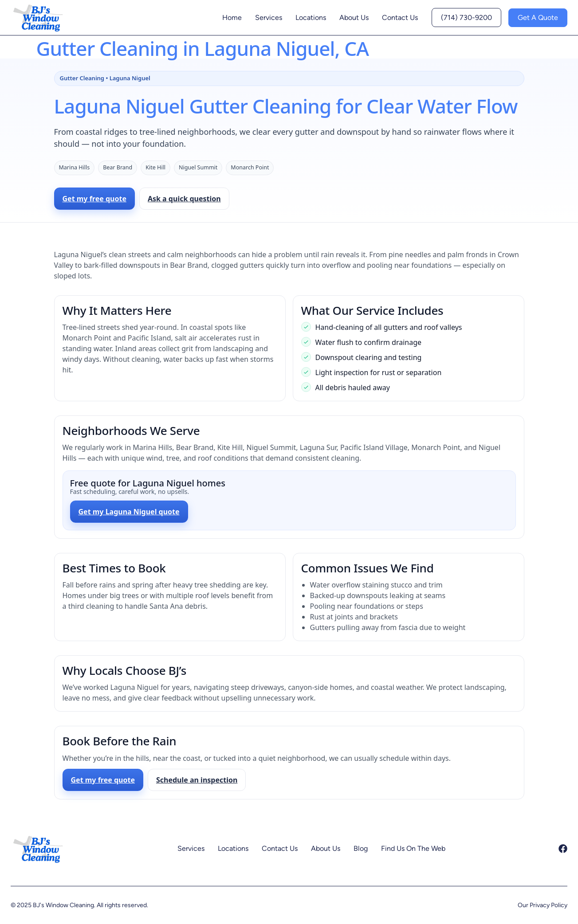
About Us (354, 18)
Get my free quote (94, 199)
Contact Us (400, 18)
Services (269, 18)
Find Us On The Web (413, 848)
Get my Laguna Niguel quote (129, 512)
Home (232, 18)
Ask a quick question (184, 199)
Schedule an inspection (197, 780)
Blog (361, 848)
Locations (311, 18)
